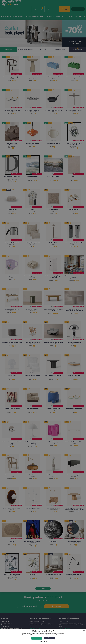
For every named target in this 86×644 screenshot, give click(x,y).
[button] (43, 641)
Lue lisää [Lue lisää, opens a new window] (64, 635)
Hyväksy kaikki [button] (37, 638)
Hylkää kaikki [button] (49, 638)
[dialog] (43, 322)
